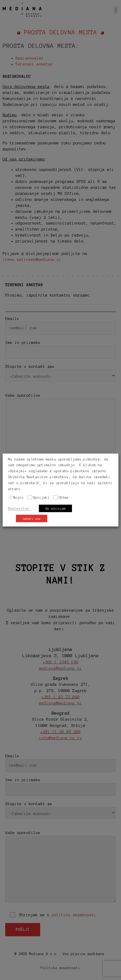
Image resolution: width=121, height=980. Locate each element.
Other (64, 498)
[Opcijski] (30, 497)
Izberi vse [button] (32, 519)
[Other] (56, 497)
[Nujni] (10, 497)
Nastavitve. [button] (20, 508)
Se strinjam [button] (55, 508)
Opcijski (41, 498)
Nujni (19, 498)
